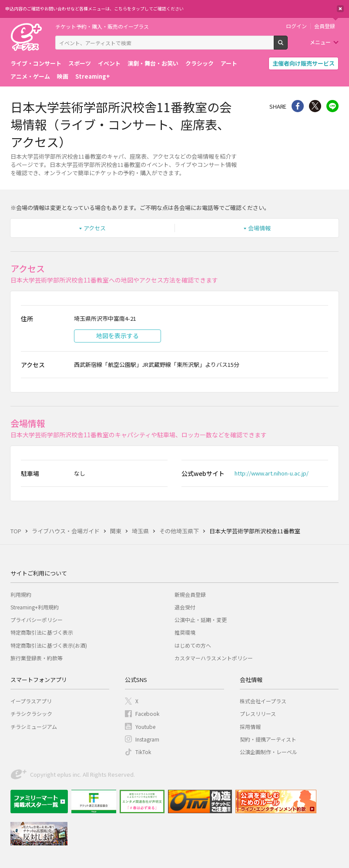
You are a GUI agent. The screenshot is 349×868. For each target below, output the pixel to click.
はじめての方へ (193, 645)
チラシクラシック (31, 713)
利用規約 (21, 594)
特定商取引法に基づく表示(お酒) (49, 645)
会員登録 (325, 26)
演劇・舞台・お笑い (153, 63)
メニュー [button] (320, 42)
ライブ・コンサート (36, 63)
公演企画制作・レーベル (268, 752)
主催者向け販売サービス (304, 63)
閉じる (340, 9)
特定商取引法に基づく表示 (42, 632)
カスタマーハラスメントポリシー (214, 658)
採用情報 (250, 727)
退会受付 (185, 607)
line (332, 106)
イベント (109, 63)
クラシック (200, 63)
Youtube (145, 727)
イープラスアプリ (31, 701)
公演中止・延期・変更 (201, 620)
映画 (63, 76)
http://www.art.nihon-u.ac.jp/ (272, 473)
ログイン (296, 26)
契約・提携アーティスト (268, 739)
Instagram (147, 739)
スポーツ (80, 63)
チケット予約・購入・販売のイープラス (102, 26)
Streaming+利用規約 (35, 607)
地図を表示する (117, 336)
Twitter (315, 106)
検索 (287, 46)
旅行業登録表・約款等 (37, 658)
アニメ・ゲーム (30, 76)
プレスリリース (258, 713)
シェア (298, 106)
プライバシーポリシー (37, 620)
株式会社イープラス (263, 701)
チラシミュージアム (34, 727)
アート (229, 63)
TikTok (143, 752)
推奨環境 (185, 632)
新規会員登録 (190, 594)
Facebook (147, 713)
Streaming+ (93, 76)
